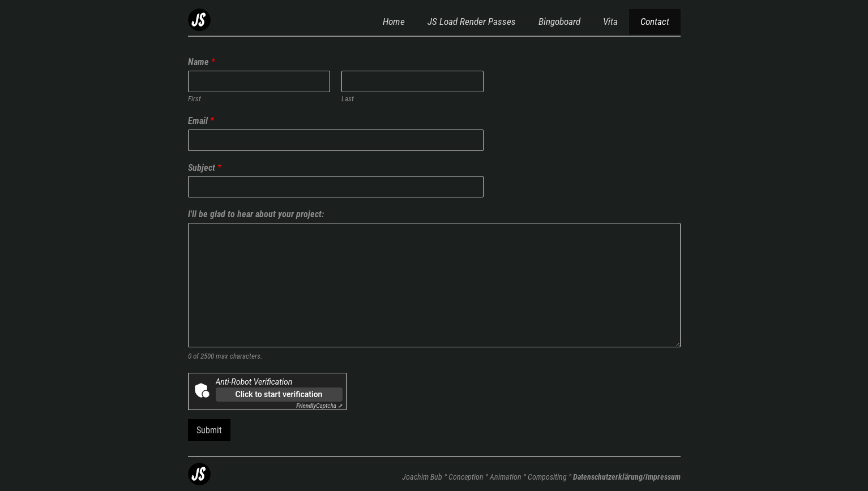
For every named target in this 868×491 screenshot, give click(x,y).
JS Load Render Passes (472, 21)
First (194, 99)
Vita (610, 21)
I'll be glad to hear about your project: (256, 214)
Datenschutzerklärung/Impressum (627, 477)
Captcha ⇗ (319, 406)
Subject (205, 168)
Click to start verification (279, 394)
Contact (655, 21)
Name (202, 62)
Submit (209, 430)
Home (394, 21)
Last (348, 99)
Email (201, 121)
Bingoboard (559, 21)
